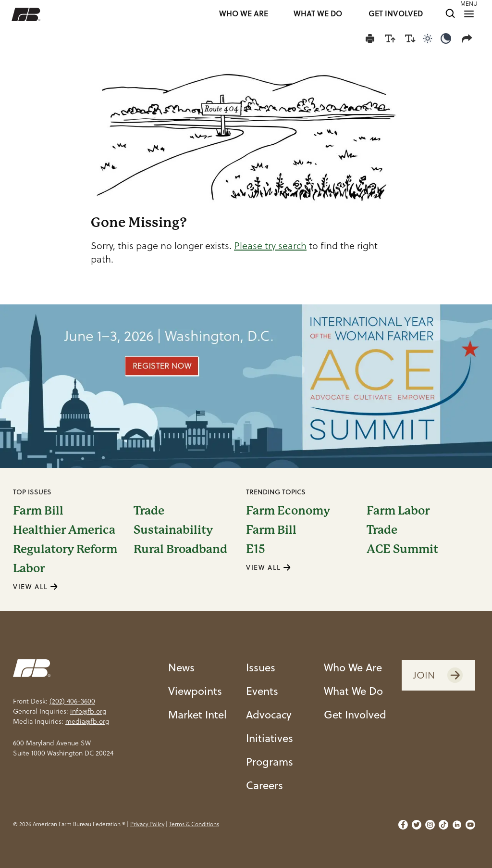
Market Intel (197, 714)
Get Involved (355, 714)
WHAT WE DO (318, 14)
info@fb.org (88, 711)
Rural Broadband (180, 549)
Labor (29, 568)
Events (262, 691)
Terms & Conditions (194, 824)
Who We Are (353, 667)
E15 (256, 549)
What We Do (353, 691)
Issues (261, 667)
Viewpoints (195, 691)
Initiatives (270, 738)
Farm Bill (38, 511)
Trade (149, 511)
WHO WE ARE (244, 14)
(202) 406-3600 (72, 701)
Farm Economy (288, 511)
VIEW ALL (36, 587)
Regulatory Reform (65, 549)
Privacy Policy (147, 824)
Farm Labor (398, 511)
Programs (270, 761)
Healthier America (64, 530)
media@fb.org (87, 721)
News (181, 667)
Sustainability (173, 530)
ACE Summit (402, 549)
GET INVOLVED (396, 14)
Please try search (270, 246)
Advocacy (269, 714)
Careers (264, 785)
